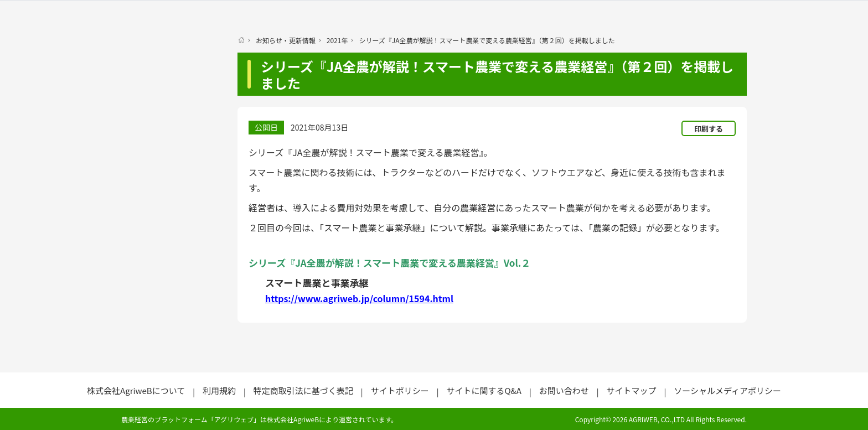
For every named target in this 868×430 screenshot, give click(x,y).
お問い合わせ (564, 390)
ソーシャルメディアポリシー (727, 390)
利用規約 (219, 390)
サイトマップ (631, 390)
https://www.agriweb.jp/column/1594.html (359, 298)
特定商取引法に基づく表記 (303, 390)
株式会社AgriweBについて (136, 390)
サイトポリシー (400, 390)
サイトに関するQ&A (484, 390)
